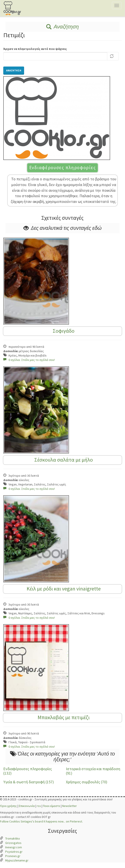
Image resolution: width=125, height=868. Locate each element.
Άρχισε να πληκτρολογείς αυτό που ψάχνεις (35, 49)
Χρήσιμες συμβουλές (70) (87, 782)
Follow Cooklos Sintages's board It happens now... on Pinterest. (41, 821)
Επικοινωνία (27, 806)
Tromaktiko (13, 838)
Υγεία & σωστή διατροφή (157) (29, 782)
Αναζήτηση (62, 27)
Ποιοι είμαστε (52, 806)
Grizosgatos (13, 843)
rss (39, 806)
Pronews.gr (13, 856)
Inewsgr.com (14, 847)
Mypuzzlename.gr (17, 860)
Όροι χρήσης (8, 806)
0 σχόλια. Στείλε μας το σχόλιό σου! (29, 360)
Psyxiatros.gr (14, 852)
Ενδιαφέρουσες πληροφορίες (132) (28, 771)
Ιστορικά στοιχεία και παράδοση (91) (93, 771)
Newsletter (70, 806)
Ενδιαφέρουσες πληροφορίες (63, 168)
